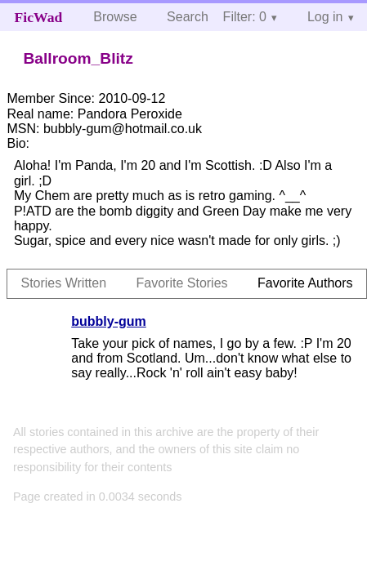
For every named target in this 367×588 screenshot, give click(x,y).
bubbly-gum (109, 321)
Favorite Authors (305, 283)
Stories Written (63, 283)
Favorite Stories (182, 283)
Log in (325, 17)
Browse (115, 17)
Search (188, 17)
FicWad (39, 17)
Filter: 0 (245, 17)
